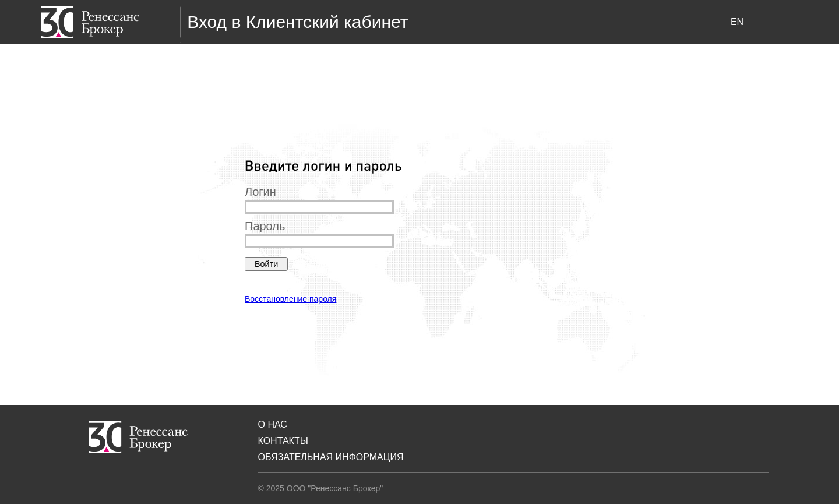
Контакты (283, 441)
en (737, 22)
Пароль (265, 226)
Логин (260, 192)
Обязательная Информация (331, 457)
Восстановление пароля (290, 299)
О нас (273, 424)
